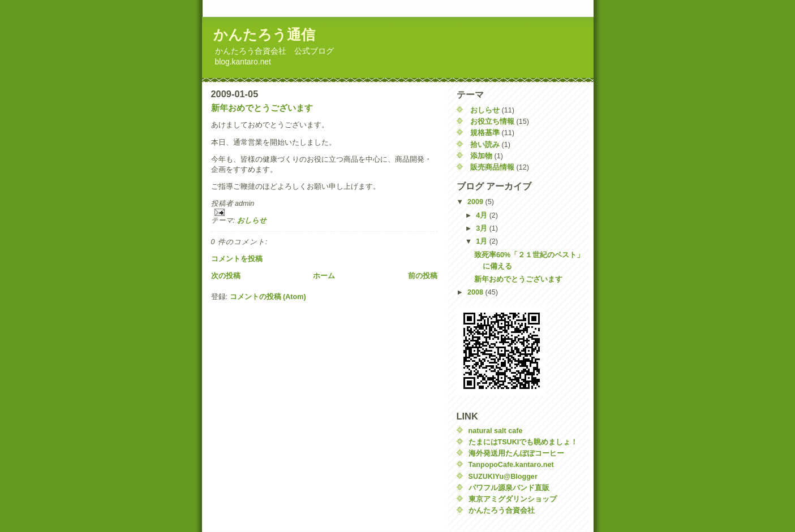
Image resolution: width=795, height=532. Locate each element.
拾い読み (485, 145)
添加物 (481, 156)
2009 (476, 202)
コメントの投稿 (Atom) (268, 297)
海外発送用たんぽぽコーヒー (516, 453)
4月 (483, 215)
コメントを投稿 (237, 259)
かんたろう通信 (264, 34)
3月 (483, 228)
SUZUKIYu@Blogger (503, 477)
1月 (483, 241)
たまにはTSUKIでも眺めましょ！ (523, 442)
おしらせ (252, 220)
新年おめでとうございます (262, 108)
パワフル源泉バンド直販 (509, 488)
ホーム (324, 276)
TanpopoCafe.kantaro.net (511, 465)
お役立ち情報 (492, 122)
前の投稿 (423, 276)
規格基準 (485, 133)
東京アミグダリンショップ (513, 499)
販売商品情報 (492, 167)
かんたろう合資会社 (502, 511)
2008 (476, 292)
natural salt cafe (496, 431)
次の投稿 (226, 276)
